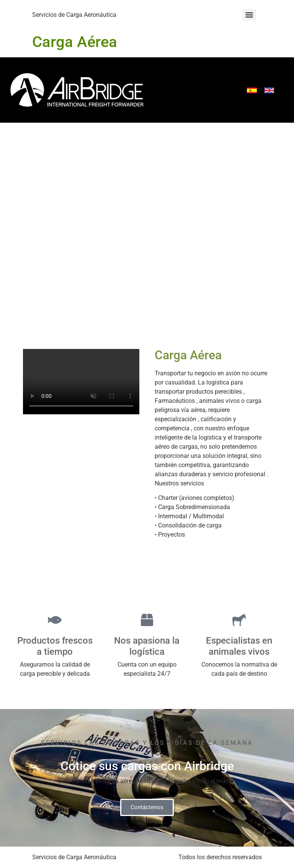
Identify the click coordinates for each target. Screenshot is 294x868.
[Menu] (249, 15)
